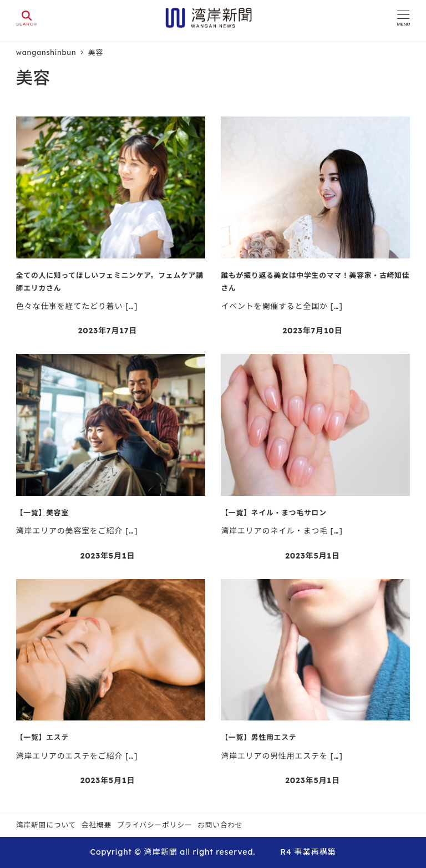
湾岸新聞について (46, 825)
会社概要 (97, 825)
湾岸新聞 (160, 852)
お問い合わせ (220, 825)
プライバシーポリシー (155, 825)
